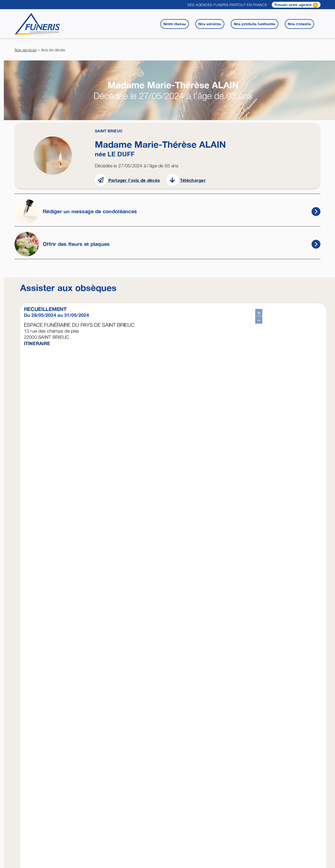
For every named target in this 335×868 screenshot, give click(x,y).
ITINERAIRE (37, 343)
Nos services (25, 50)
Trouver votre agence (296, 5)
